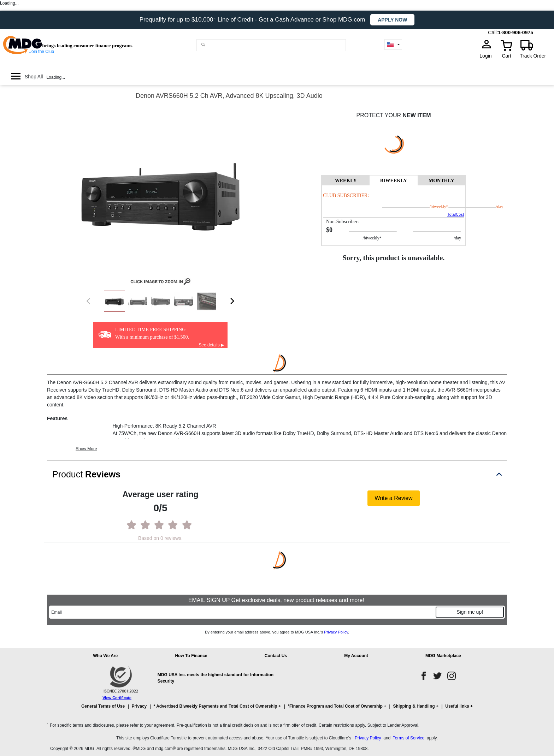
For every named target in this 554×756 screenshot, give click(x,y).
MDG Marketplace (443, 656)
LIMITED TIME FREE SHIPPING (150, 330)
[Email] (242, 612)
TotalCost (456, 215)
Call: (493, 32)
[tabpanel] (394, 215)
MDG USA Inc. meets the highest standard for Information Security (216, 678)
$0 (329, 230)
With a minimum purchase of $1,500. (152, 337)
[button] (277, 709)
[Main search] (204, 45)
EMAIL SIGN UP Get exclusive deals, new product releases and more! (277, 600)
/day (481, 207)
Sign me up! (470, 612)
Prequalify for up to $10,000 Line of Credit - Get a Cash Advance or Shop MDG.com (253, 20)
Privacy (139, 706)
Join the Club (42, 52)
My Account (356, 656)
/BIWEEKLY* (430, 207)
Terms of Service (409, 738)
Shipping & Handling (414, 706)
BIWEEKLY (394, 181)
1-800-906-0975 (515, 32)
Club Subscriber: (346, 195)
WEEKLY (346, 181)
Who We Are (105, 656)
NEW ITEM (417, 115)
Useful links (457, 706)
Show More (86, 449)
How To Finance (191, 656)
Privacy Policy (336, 632)
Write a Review (393, 498)
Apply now (392, 20)
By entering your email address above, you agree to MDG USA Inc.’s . (277, 632)
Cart (506, 56)
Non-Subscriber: (343, 222)
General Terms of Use (103, 706)
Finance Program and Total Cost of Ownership (335, 706)
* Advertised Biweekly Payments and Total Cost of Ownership (216, 706)
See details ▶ (211, 345)
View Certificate (117, 698)
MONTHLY (441, 181)
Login (488, 56)
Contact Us (276, 656)
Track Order (533, 56)
